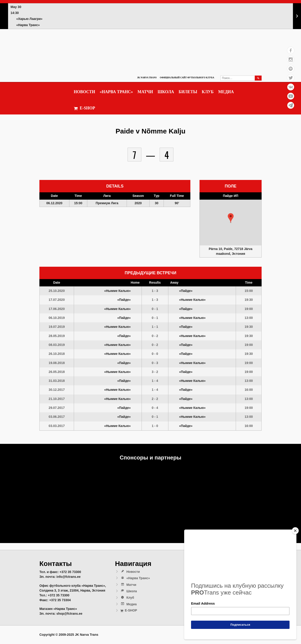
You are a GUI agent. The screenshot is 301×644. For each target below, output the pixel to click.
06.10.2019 (57, 318)
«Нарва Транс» (116, 92)
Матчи (145, 92)
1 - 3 (155, 291)
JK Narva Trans (147, 77)
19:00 (249, 309)
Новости (84, 92)
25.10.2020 (57, 291)
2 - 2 (155, 399)
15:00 (249, 291)
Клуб (208, 92)
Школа (166, 92)
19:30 (249, 300)
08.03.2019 (57, 345)
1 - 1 (155, 327)
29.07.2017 (57, 408)
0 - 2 (155, 336)
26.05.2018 (57, 372)
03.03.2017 (57, 426)
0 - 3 (155, 363)
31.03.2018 (57, 381)
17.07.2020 (57, 300)
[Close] (295, 531)
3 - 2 (155, 372)
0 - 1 (155, 309)
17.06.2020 (57, 309)
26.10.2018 (57, 354)
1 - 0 (155, 426)
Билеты (188, 92)
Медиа (226, 92)
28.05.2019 (57, 336)
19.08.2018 (57, 363)
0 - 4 (155, 408)
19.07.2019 (57, 327)
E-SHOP (84, 108)
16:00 (249, 390)
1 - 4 (155, 381)
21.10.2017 (57, 399)
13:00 (249, 318)
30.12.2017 (57, 390)
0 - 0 (155, 354)
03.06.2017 (57, 417)
